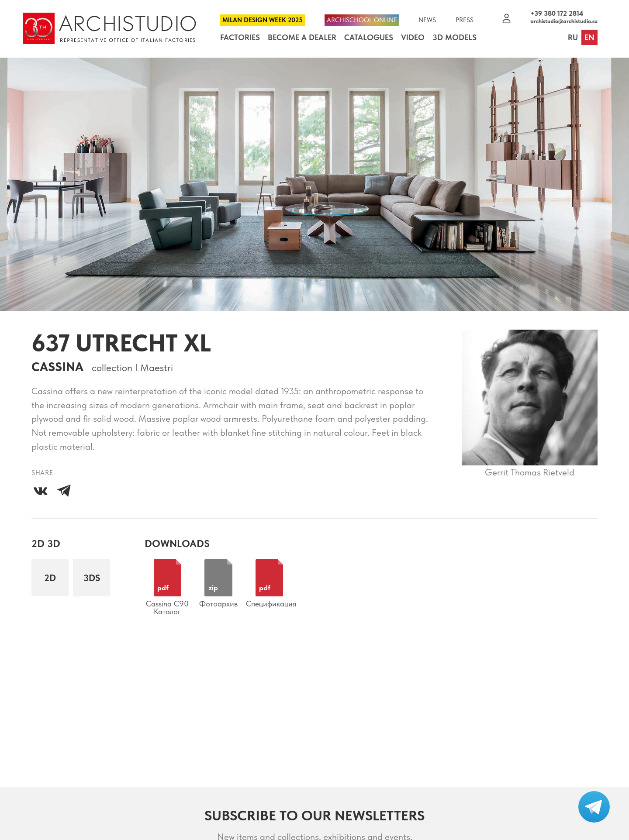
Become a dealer (302, 37)
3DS (92, 578)
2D (50, 578)
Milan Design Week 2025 (263, 20)
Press (465, 20)
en (589, 37)
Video (413, 37)
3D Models (454, 37)
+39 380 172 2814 (557, 14)
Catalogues (369, 37)
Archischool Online (362, 20)
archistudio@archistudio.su (564, 21)
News (427, 20)
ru (573, 37)
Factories (240, 37)
